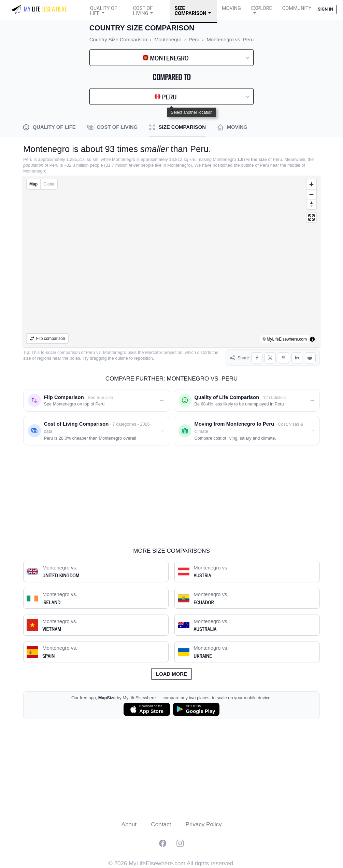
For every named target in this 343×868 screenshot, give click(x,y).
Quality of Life (104, 11)
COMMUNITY (297, 8)
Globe (49, 184)
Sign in (325, 9)
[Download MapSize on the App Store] (147, 709)
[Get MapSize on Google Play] (196, 709)
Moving (231, 8)
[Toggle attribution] (312, 339)
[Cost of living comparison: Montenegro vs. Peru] (96, 431)
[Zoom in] (311, 184)
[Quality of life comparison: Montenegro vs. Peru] (247, 400)
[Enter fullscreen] (311, 217)
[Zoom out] (311, 194)
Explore (262, 8)
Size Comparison (191, 11)
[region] (171, 261)
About (129, 824)
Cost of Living (143, 11)
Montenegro (115, 352)
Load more (171, 674)
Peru (91, 352)
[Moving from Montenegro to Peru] (247, 431)
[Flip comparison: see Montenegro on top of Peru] (96, 400)
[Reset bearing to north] (311, 204)
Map (33, 184)
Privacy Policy (204, 824)
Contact (161, 824)
